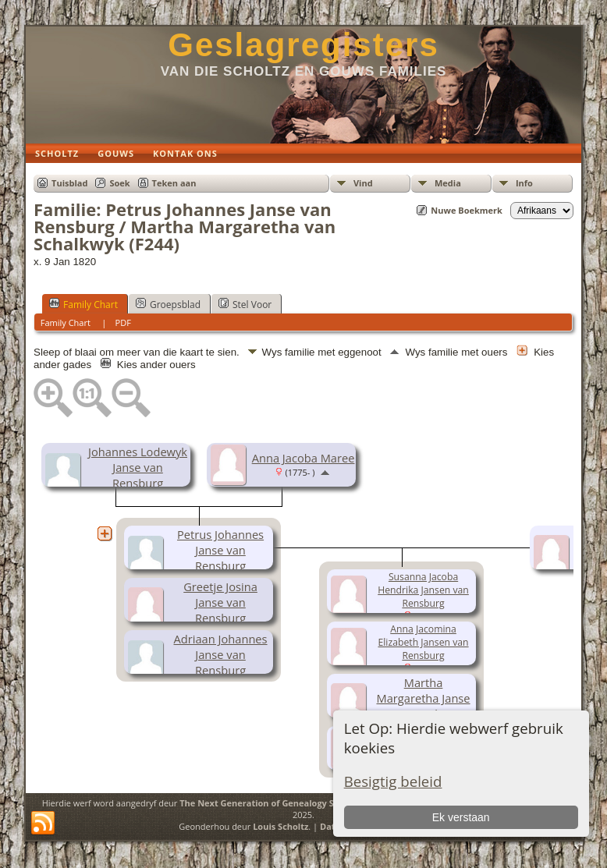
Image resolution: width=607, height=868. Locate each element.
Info (524, 183)
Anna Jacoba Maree (303, 458)
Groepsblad (168, 304)
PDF (123, 322)
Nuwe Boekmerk (467, 210)
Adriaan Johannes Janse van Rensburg (221, 654)
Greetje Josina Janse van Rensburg (220, 602)
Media (448, 183)
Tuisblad (69, 183)
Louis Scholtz (280, 826)
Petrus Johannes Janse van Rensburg (220, 550)
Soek (119, 183)
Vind (363, 183)
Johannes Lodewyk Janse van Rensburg (138, 467)
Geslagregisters (303, 45)
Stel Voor (245, 304)
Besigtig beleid (393, 781)
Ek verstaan (461, 817)
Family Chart (83, 304)
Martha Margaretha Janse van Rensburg (424, 698)
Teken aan (174, 183)
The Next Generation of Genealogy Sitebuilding (280, 803)
